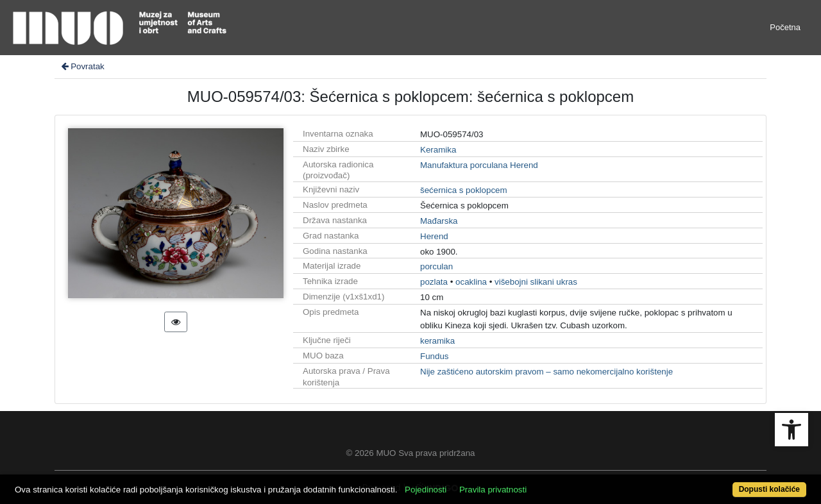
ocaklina (471, 282)
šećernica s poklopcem (464, 190)
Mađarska (439, 221)
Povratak (82, 66)
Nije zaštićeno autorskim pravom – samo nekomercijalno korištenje (546, 372)
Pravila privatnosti (493, 490)
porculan (436, 266)
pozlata (434, 282)
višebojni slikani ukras (536, 282)
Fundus (434, 356)
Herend (434, 236)
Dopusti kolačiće (769, 489)
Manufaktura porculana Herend (479, 165)
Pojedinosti (426, 490)
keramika (437, 341)
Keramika (438, 150)
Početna (785, 27)
